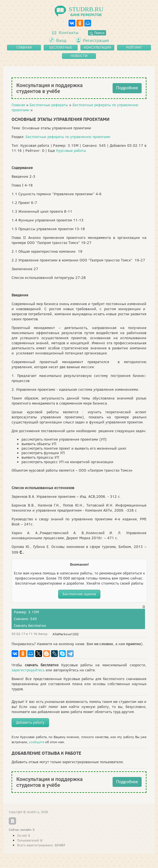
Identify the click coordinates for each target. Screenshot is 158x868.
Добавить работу (30, 722)
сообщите (37, 742)
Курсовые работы (71, 151)
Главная (18, 105)
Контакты (65, 33)
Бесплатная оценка (79, 594)
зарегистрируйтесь (28, 670)
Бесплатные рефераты (49, 105)
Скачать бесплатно (30, 626)
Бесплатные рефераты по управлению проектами (68, 137)
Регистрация (96, 40)
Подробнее (127, 88)
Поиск (97, 33)
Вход (61, 40)
